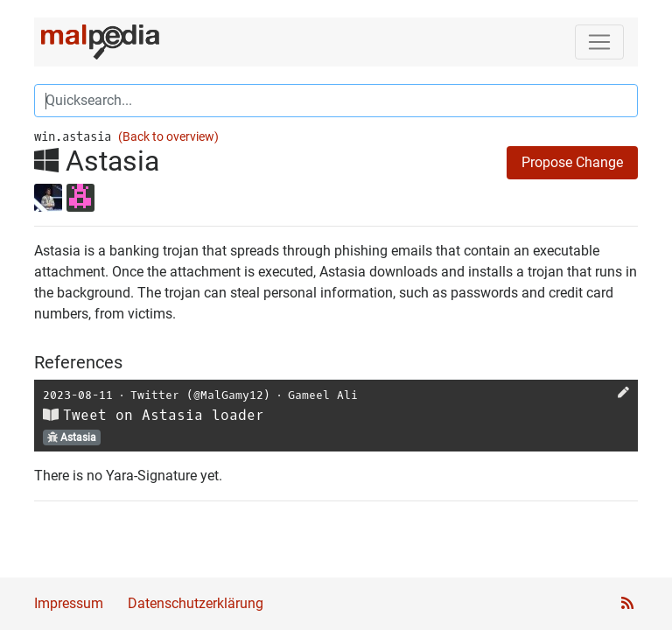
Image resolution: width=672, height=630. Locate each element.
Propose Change (572, 162)
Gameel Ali (323, 395)
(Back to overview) (168, 137)
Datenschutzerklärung (196, 603)
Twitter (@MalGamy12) (200, 395)
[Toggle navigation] (599, 42)
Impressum (69, 603)
